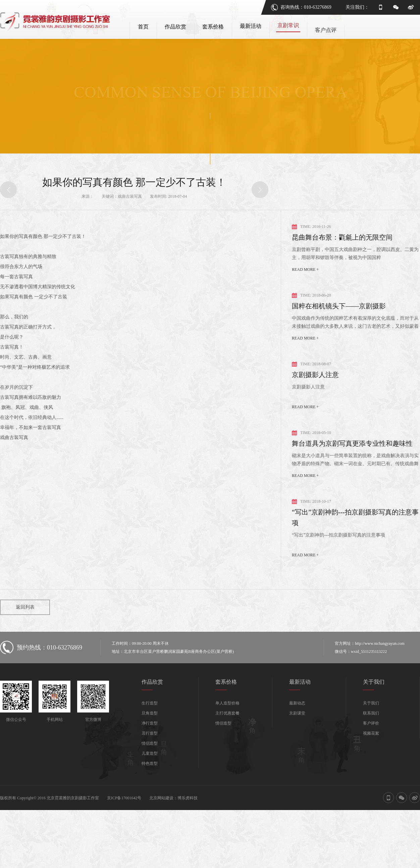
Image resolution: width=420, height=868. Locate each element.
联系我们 (371, 724)
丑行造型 (150, 744)
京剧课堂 (297, 724)
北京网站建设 (161, 809)
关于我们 (371, 714)
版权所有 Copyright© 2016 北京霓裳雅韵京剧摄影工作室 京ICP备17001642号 (71, 809)
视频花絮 (371, 744)
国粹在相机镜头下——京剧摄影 (339, 317)
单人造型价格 (227, 714)
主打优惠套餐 (227, 724)
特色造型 (150, 774)
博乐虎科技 (188, 809)
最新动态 (297, 714)
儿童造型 (150, 764)
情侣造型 (150, 754)
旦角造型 (150, 724)
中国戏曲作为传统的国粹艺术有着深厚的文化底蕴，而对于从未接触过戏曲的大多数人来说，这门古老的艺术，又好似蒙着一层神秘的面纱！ (355, 334)
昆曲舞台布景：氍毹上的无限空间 (342, 248)
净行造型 (150, 734)
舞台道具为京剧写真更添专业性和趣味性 (352, 454)
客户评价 (371, 734)
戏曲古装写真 (130, 207)
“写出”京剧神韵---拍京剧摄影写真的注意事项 (355, 529)
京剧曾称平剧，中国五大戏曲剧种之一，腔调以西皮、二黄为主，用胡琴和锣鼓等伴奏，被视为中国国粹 (355, 265)
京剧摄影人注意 (315, 386)
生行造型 (150, 714)
